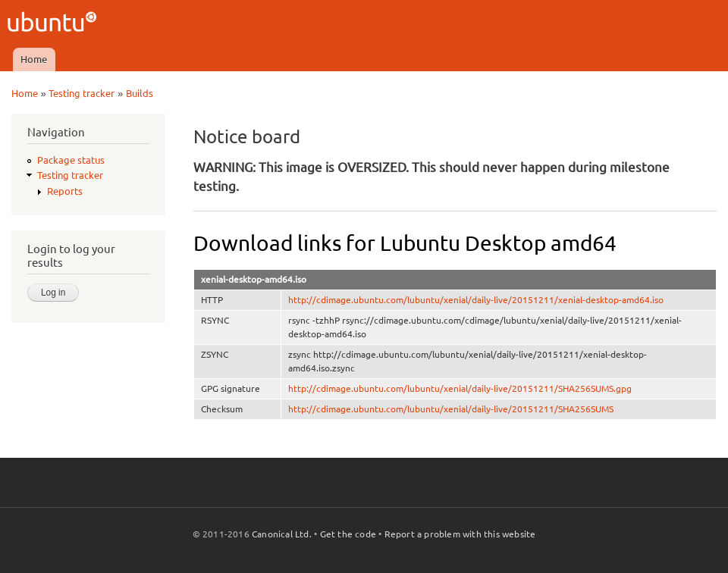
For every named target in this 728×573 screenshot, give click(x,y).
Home (34, 59)
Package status (71, 160)
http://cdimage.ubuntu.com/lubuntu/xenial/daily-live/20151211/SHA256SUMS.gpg (460, 388)
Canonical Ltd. (282, 534)
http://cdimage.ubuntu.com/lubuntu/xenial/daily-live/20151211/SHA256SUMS (451, 409)
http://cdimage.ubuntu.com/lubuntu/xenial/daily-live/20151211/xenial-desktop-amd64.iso (476, 300)
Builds (140, 93)
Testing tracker (82, 93)
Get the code (348, 534)
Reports (65, 191)
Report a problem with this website (460, 534)
